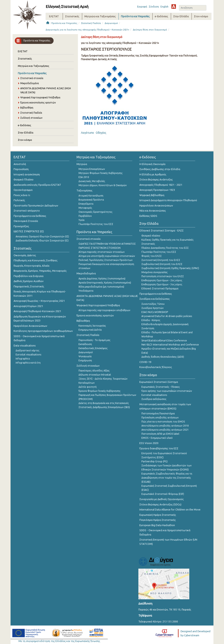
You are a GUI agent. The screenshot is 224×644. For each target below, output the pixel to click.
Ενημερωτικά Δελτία (90, 330)
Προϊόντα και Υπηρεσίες (64, 23)
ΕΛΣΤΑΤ (23, 51)
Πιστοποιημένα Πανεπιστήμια (158, 413)
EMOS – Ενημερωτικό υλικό (157, 438)
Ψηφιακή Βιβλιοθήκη (152, 195)
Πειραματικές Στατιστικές (29, 286)
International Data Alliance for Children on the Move (170, 509)
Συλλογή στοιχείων (31, 118)
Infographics (23, 359)
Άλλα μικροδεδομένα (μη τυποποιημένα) (101, 287)
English (164, 7)
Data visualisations (25, 345)
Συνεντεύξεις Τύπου (153, 304)
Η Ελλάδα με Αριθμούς (153, 174)
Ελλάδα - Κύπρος (151, 320)
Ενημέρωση (85, 360)
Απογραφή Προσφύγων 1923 (157, 190)
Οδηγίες (101, 133)
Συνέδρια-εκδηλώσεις (154, 399)
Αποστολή (20, 164)
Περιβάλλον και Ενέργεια (29, 276)
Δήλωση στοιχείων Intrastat (95, 375)
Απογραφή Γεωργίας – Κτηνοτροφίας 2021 (39, 301)
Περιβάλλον (85, 216)
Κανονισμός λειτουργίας (92, 326)
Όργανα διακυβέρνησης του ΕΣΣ (159, 448)
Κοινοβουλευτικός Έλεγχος (156, 367)
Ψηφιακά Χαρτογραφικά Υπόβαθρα (40, 97)
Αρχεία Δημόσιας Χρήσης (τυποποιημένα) (102, 279)
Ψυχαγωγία (85, 356)
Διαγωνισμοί (111, 23)
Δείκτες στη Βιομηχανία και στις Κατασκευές (104, 403)
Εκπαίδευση (85, 344)
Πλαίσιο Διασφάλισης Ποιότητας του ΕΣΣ (165, 248)
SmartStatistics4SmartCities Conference (164, 340)
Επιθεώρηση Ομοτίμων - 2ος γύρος (162, 280)
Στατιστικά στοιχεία (32, 78)
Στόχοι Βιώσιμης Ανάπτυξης (156, 179)
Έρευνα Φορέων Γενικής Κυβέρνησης (100, 391)
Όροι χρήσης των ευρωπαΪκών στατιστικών (167, 391)
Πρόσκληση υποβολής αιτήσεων (160, 418)
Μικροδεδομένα (30, 83)
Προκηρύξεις (21, 226)
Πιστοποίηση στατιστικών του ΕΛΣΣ (163, 276)
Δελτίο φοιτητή (88, 387)
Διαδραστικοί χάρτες (27, 350)
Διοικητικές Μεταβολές (92, 181)
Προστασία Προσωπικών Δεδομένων (36, 205)
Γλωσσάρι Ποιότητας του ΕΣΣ (96, 224)
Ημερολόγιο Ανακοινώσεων (30, 326)
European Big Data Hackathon (157, 525)
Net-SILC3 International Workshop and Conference (170, 345)
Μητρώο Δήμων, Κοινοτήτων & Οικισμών (103, 185)
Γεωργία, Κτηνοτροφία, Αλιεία (31, 266)
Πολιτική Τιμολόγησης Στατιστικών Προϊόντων (106, 260)
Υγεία (81, 220)
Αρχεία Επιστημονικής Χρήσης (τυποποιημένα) (105, 283)
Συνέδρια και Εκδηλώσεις (155, 299)
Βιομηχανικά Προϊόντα (91, 200)
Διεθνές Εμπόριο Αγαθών (29, 281)
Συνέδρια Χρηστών (152, 308)
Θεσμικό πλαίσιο (151, 236)
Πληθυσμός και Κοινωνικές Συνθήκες (36, 260)
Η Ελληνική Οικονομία (152, 164)
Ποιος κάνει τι (22, 195)
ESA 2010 (84, 177)
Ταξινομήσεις (84, 190)
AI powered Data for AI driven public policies (167, 316)
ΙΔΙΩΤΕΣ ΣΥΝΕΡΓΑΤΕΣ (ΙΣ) (29, 231)
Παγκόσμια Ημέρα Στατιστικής (158, 520)
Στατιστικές (25, 59)
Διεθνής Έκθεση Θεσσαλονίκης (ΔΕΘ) (163, 357)
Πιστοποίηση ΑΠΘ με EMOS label (160, 434)
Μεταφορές (85, 208)
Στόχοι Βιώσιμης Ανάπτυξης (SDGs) (160, 504)
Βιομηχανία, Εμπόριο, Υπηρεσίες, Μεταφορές (40, 271)
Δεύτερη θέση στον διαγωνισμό (150, 30)
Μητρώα (82, 164)
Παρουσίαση (21, 169)
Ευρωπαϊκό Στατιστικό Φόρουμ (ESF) (163, 494)
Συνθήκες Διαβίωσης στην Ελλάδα (160, 169)
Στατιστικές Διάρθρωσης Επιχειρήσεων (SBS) (104, 407)
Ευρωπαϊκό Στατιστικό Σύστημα (159, 382)
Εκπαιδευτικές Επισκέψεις (93, 348)
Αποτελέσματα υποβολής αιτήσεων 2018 (165, 426)
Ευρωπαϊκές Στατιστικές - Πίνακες (161, 387)
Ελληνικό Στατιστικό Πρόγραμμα (160, 288)
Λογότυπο (87, 133)
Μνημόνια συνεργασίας (155, 272)
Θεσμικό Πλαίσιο (24, 179)
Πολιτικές (19, 200)
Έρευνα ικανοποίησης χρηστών (38, 103)
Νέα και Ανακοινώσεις (153, 211)
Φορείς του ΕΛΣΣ (152, 256)
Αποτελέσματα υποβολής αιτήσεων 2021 (165, 430)
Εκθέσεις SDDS (148, 216)
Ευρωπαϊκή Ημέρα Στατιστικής (158, 515)
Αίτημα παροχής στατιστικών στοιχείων (102, 252)
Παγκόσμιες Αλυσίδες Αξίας (94, 371)
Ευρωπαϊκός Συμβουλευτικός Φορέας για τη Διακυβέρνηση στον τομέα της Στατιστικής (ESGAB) (167, 478)
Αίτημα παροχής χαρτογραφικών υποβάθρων (104, 310)
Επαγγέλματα (86, 204)
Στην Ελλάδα (26, 132)
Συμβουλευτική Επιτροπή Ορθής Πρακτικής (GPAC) (170, 268)
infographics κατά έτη (28, 363)
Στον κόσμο (25, 140)
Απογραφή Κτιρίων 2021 (28, 306)
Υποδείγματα (86, 291)
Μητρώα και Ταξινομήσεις (33, 66)
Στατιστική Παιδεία (91, 23)
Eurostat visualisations (28, 355)
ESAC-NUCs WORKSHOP (155, 312)
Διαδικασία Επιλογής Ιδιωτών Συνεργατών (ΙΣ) (42, 241)
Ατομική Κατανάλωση (91, 196)
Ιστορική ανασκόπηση (27, 174)
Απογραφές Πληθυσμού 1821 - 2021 (161, 185)
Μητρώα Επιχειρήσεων (92, 169)
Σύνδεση (154, 7)
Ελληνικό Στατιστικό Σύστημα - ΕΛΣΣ (162, 230)
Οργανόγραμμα (23, 190)
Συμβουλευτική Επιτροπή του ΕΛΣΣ (162, 264)
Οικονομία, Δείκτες (25, 255)
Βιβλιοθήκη (27, 108)
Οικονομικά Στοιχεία (26, 221)
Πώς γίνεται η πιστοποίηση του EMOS (163, 422)
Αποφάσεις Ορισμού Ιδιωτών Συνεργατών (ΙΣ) (42, 236)
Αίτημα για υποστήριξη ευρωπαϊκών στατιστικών (107, 256)
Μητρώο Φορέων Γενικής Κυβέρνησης (101, 173)
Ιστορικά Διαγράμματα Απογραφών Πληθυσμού (168, 200)
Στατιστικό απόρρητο (27, 211)
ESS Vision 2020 (149, 443)
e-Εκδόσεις (24, 125)
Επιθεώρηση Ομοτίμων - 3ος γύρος (162, 284)
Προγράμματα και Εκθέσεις (30, 216)
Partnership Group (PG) (155, 461)
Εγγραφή (142, 7)
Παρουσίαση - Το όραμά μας (94, 340)
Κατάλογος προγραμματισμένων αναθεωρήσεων (43, 331)
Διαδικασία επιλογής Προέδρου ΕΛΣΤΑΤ (37, 185)
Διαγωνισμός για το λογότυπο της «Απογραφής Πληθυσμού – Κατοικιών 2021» (87, 30)
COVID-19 (145, 362)
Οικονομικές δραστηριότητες (95, 212)
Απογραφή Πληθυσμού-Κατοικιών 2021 (37, 311)
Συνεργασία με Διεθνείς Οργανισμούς (162, 499)
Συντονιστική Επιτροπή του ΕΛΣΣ (161, 260)
